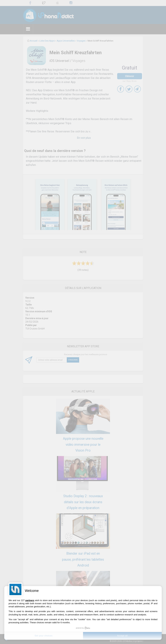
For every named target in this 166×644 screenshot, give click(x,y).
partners (30, 600)
